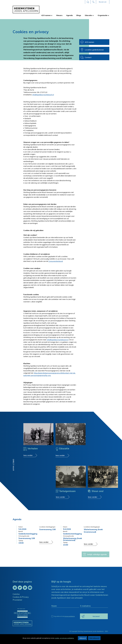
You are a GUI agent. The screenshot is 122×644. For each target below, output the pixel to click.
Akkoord (82, 638)
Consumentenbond (56, 261)
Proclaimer (17, 600)
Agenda (69, 15)
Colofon (16, 594)
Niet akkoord (94, 638)
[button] (103, 2)
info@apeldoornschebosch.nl (43, 95)
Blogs (79, 15)
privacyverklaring (70, 616)
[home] (26, 10)
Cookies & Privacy (21, 597)
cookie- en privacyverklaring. (64, 638)
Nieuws (59, 15)
